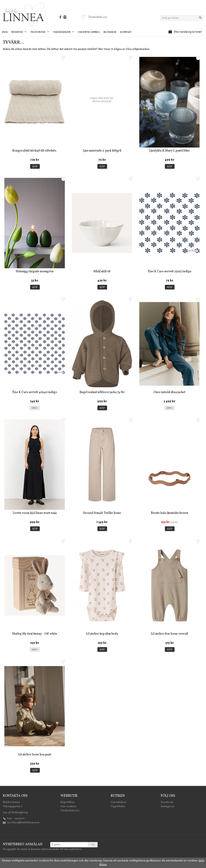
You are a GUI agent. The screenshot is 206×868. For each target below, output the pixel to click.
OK (93, 845)
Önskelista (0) (70, 811)
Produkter (40, 32)
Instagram (168, 806)
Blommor (110, 32)
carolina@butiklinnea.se (23, 823)
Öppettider (118, 806)
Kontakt (126, 32)
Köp (35, 167)
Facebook (167, 802)
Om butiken (119, 802)
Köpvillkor (68, 802)
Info (35, 408)
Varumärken (64, 32)
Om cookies (68, 806)
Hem (5, 32)
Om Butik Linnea (89, 32)
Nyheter (19, 32)
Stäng (103, 865)
